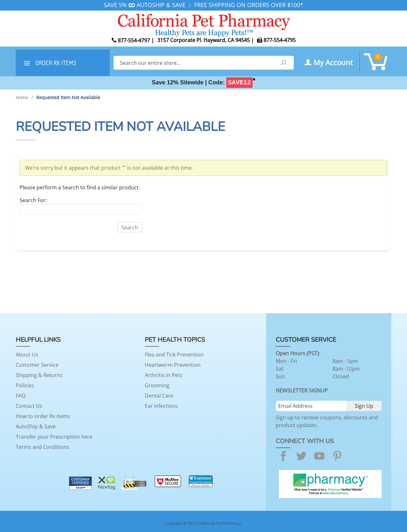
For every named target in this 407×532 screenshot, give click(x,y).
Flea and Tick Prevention (174, 355)
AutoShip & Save (36, 426)
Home (22, 97)
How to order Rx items (43, 416)
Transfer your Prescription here (54, 437)
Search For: (33, 200)
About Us (27, 355)
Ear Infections (161, 406)
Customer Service (37, 365)
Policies (25, 385)
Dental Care (159, 396)
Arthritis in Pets (164, 375)
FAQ (21, 396)
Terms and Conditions (43, 447)
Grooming (157, 385)
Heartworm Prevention (173, 365)
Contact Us (29, 406)
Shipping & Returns (39, 375)
